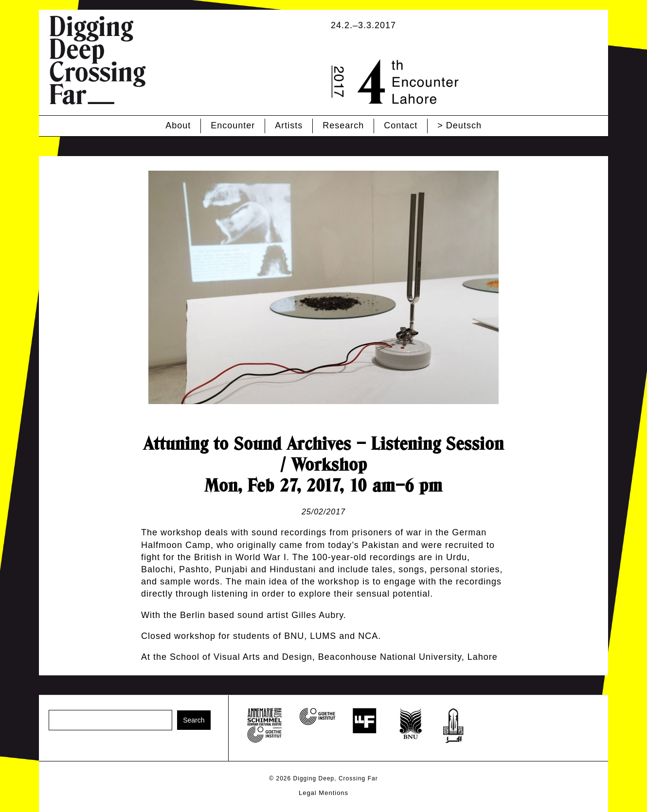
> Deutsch (459, 125)
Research (343, 125)
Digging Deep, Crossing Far (336, 778)
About (178, 125)
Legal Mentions (323, 793)
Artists (289, 125)
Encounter (233, 125)
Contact (401, 125)
